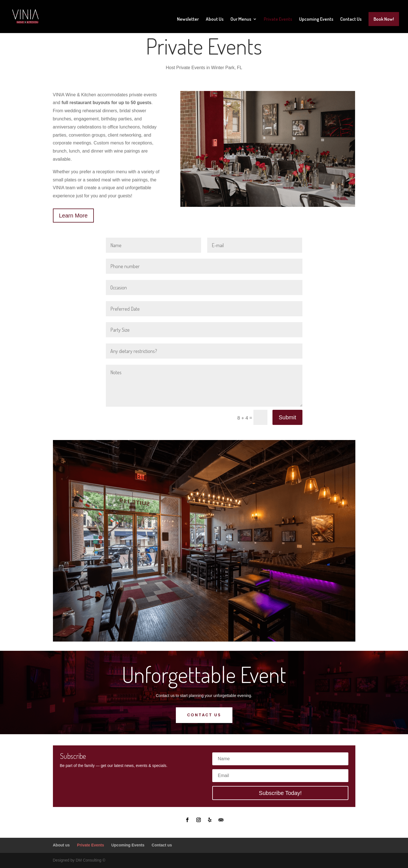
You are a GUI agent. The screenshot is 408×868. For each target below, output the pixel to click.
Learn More (73, 216)
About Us (215, 19)
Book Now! (384, 19)
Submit (287, 417)
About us (61, 845)
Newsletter (188, 19)
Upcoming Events (316, 19)
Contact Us (351, 19)
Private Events (278, 19)
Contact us (204, 715)
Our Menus (241, 19)
